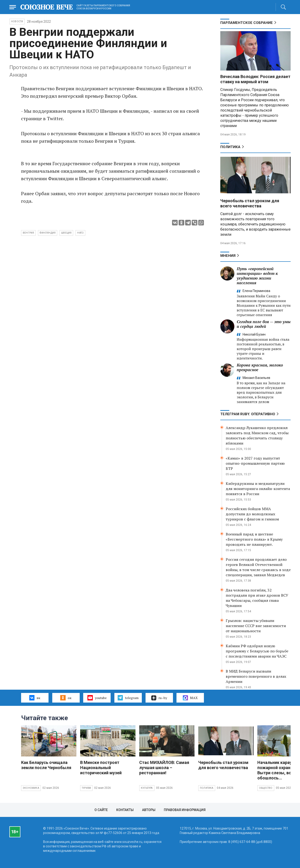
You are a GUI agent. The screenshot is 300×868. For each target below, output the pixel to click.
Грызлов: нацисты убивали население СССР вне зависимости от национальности (256, 626)
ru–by (159, 698)
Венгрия (28, 233)
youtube (97, 698)
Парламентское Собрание (247, 23)
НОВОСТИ (17, 21)
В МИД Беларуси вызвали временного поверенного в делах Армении (256, 676)
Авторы (149, 810)
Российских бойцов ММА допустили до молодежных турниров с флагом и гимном (252, 514)
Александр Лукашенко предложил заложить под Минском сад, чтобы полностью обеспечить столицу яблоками (257, 435)
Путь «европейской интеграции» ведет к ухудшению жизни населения (257, 276)
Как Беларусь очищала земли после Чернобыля (46, 765)
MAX (190, 698)
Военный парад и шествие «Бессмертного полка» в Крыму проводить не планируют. (254, 539)
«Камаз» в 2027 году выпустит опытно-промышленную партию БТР (255, 463)
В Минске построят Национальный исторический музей (101, 768)
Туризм (86, 788)
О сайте (101, 810)
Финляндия (48, 233)
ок (66, 698)
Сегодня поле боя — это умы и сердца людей (264, 324)
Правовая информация (185, 810)
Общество (266, 788)
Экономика (31, 788)
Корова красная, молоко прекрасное (260, 367)
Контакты (125, 810)
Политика (230, 147)
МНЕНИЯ (228, 256)
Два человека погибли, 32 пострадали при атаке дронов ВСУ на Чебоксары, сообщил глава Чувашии (257, 598)
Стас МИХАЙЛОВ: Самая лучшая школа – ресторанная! (164, 768)
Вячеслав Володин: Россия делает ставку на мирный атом (255, 79)
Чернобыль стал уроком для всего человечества (250, 203)
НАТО (80, 233)
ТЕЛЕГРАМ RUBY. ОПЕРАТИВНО (248, 414)
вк (35, 698)
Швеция (66, 233)
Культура (147, 788)
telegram (128, 698)
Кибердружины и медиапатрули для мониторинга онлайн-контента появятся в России (258, 489)
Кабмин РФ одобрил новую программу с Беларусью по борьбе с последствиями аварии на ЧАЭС (257, 651)
